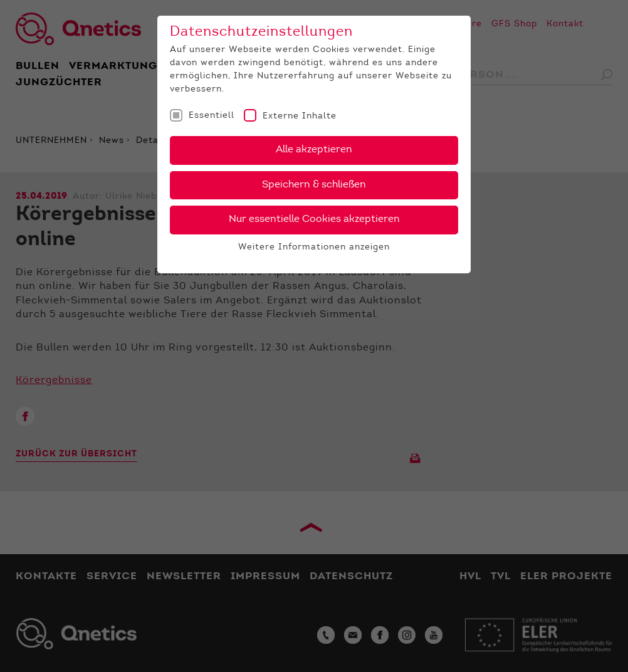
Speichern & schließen (314, 185)
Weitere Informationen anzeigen (314, 248)
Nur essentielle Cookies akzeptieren (314, 219)
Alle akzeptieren (314, 150)
